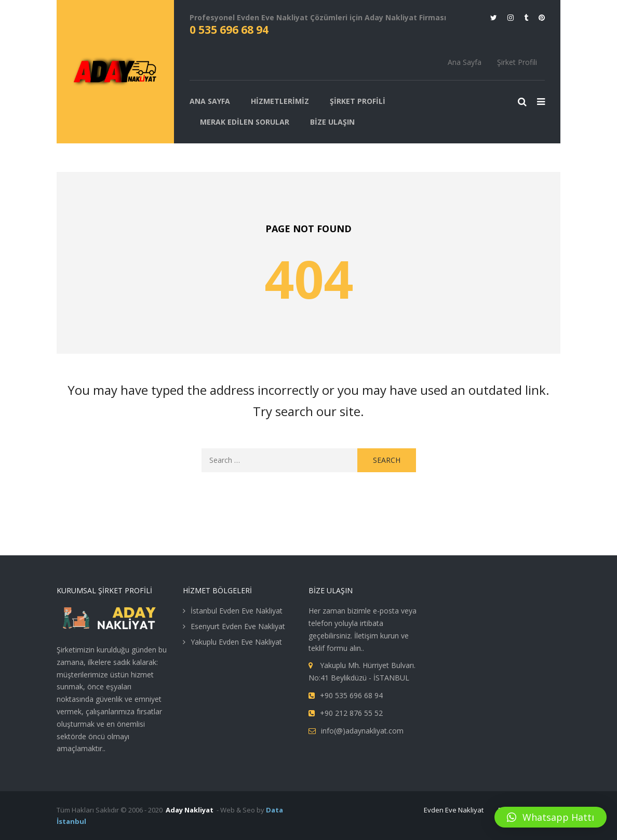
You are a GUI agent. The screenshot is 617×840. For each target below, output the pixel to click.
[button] (551, 817)
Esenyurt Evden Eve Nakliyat (238, 626)
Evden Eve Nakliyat (454, 810)
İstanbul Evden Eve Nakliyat (237, 611)
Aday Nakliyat (190, 810)
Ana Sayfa (465, 62)
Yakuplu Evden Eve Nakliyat (236, 642)
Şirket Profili (517, 62)
